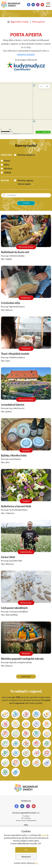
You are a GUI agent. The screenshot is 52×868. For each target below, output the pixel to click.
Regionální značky (18, 22)
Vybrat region (24, 184)
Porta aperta (38, 22)
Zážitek (8, 173)
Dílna (7, 165)
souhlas (44, 835)
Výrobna (8, 169)
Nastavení (26, 857)
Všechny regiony (25, 181)
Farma (7, 161)
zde (36, 863)
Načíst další (26, 677)
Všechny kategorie (26, 155)
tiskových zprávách (26, 54)
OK (26, 850)
